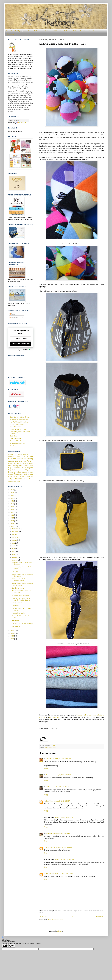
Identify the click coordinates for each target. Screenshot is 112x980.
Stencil (28, 476)
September (16, 537)
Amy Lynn (50, 847)
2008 (12, 639)
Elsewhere (28, 31)
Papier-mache (18, 470)
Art (16, 454)
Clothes (30, 457)
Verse (26, 479)
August (15, 540)
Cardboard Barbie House (18, 429)
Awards (20, 455)
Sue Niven (50, 801)
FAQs (36, 31)
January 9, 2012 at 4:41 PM (64, 817)
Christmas (11, 457)
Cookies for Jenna (18, 588)
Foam (10, 464)
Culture (24, 459)
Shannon (49, 833)
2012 (12, 526)
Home (72, 916)
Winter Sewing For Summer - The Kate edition (21, 580)
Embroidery (22, 462)
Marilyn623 (50, 873)
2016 (12, 515)
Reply (46, 769)
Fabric (50, 748)
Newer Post (44, 916)
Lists (14, 468)
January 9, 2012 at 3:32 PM (62, 801)
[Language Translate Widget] (19, 120)
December (16, 529)
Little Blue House (16, 438)
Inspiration (92, 31)
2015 (12, 518)
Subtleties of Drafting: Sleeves (20, 417)
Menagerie (29, 468)
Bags (46, 748)
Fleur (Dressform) (16, 427)
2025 (12, 490)
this (23, 109)
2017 (12, 512)
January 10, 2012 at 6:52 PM (63, 873)
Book (29, 454)
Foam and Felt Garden (17, 441)
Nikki (48, 787)
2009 (12, 636)
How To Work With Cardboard (20, 422)
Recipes (11, 474)
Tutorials (45, 31)
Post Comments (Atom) (56, 920)
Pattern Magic (16, 620)
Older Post (100, 916)
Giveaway (25, 464)
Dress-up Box (13, 461)
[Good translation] (5, 946)
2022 (12, 498)
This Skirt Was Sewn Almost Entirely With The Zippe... (21, 599)
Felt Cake (13, 446)
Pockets (18, 472)
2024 (12, 492)
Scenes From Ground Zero (21, 595)
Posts (12, 314)
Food (15, 464)
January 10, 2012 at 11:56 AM (65, 859)
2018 (12, 509)
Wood (31, 479)
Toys (54, 748)
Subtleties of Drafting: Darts (19, 419)
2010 (12, 633)
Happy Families (17, 603)
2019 (12, 507)
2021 (12, 501)
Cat (32, 455)
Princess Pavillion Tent (17, 443)
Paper (11, 470)
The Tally (15, 572)
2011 (12, 630)
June (14, 546)
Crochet (19, 459)
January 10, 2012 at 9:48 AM (63, 847)
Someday (10, 34)
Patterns (12, 472)
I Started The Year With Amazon (22, 623)
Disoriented (16, 606)
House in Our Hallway (17, 424)
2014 (12, 521)
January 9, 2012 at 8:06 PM (62, 833)
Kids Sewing (24, 466)
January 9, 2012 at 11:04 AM (60, 787)
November (16, 532)
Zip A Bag (17, 481)
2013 (12, 524)
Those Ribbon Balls (18, 613)
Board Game (16, 626)
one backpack (54, 717)
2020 (12, 504)
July (14, 543)
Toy (32, 476)
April (14, 551)
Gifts (19, 464)
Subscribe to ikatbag (21, 344)
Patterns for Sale (70, 31)
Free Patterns (56, 31)
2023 (12, 495)
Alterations (11, 455)
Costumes (12, 459)
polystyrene (25, 472)
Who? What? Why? (14, 31)
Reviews (26, 474)
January (15, 560)
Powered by (21, 350)
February (15, 557)
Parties (82, 31)
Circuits (19, 457)
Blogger (60, 931)
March (14, 554)
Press (31, 472)
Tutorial (19, 479)
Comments (14, 318)
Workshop (11, 481)
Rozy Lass (50, 775)
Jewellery (15, 466)
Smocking (22, 476)
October (15, 535)
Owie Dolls (14, 436)
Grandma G (50, 759)
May (14, 549)
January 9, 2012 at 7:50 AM (63, 775)
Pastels (31, 470)
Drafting (30, 459)
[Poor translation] (12, 946)
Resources (18, 474)
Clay (24, 457)
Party (26, 470)
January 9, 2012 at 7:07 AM (63, 759)
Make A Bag (20, 468)
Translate (21, 123)
